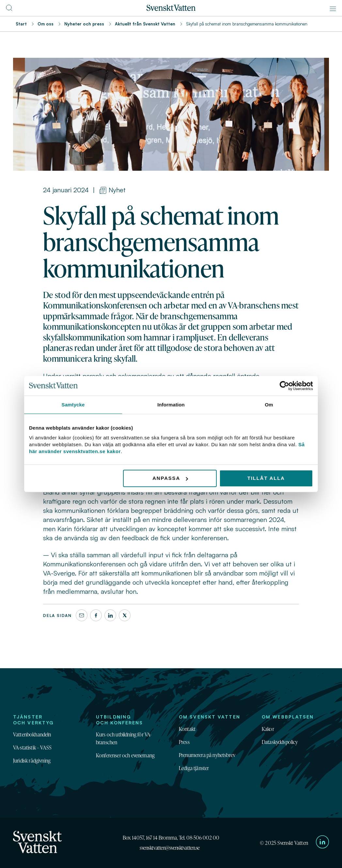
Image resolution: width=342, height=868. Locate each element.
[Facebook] (96, 615)
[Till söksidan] (9, 10)
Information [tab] (171, 404)
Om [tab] (269, 404)
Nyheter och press (84, 24)
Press (184, 742)
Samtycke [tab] (73, 404)
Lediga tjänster (194, 768)
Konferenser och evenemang (125, 755)
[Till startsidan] (171, 9)
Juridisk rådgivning (32, 761)
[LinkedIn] (110, 615)
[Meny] (333, 9)
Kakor (268, 729)
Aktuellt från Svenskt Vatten (145, 24)
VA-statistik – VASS (32, 748)
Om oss (46, 24)
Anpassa (170, 478)
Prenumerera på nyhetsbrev (207, 755)
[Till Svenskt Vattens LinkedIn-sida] (322, 843)
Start (21, 24)
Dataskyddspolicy (280, 742)
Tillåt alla (266, 478)
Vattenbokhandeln (32, 734)
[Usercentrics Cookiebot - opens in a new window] (284, 386)
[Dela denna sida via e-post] (82, 615)
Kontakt (187, 729)
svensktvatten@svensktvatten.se (170, 848)
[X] (125, 615)
